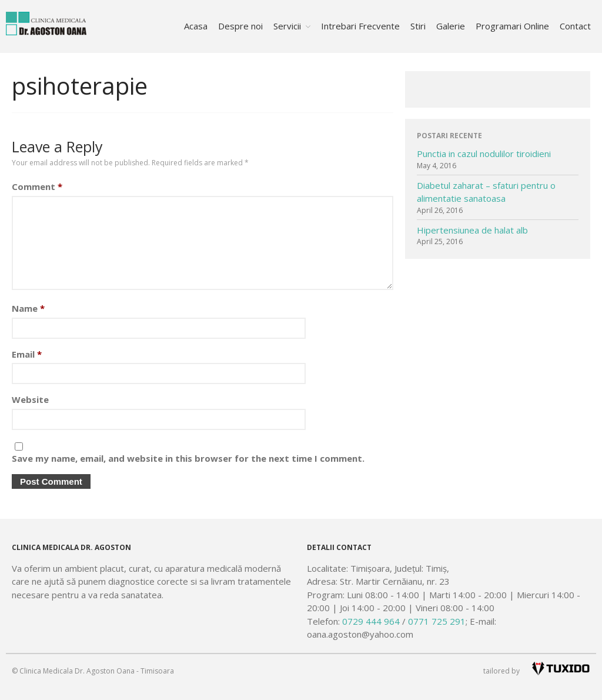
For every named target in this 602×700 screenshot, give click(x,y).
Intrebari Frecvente (360, 26)
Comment (37, 186)
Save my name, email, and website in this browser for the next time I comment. (188, 458)
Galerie (451, 26)
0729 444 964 (371, 621)
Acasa (196, 26)
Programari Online (512, 26)
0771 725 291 (437, 621)
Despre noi (240, 26)
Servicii (287, 26)
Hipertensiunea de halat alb (472, 230)
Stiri (418, 26)
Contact (575, 26)
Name (28, 308)
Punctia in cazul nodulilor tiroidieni (484, 154)
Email (27, 354)
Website (30, 399)
